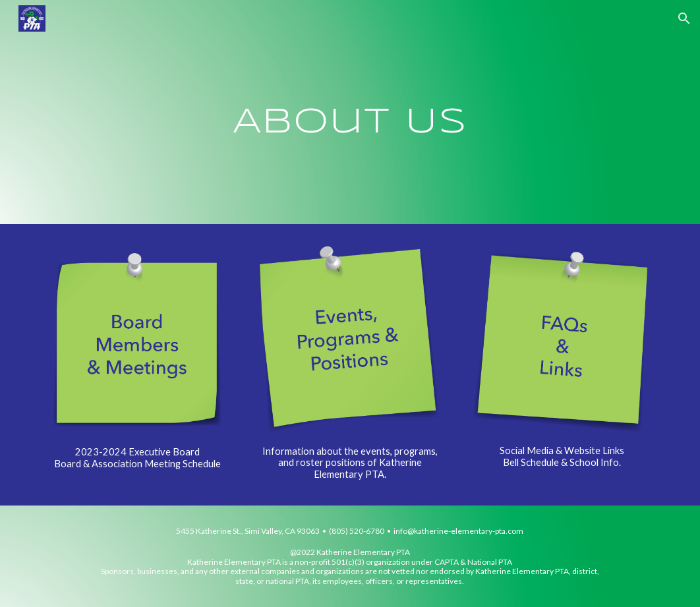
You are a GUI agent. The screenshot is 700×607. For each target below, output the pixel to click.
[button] (684, 18)
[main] (350, 112)
